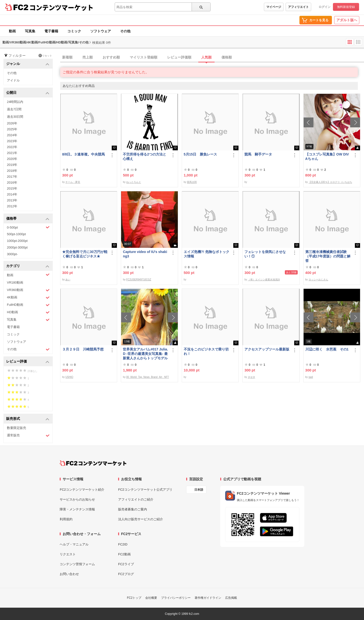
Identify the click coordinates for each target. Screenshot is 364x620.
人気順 (206, 57)
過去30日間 (15, 117)
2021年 (12, 153)
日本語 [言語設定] (199, 490)
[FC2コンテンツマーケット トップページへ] (93, 463)
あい (68, 280)
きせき (252, 377)
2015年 (12, 188)
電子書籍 (51, 31)
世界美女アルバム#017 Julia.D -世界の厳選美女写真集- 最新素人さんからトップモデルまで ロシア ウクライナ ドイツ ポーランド (145, 354)
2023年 (12, 141)
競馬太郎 (192, 182)
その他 (125, 31)
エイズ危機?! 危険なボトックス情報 (207, 254)
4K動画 (28, 298)
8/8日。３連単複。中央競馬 (83, 154)
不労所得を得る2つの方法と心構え (145, 156)
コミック (74, 31)
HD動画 (28, 312)
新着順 (67, 57)
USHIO (69, 377)
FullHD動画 (28, 305)
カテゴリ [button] (28, 266)
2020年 (12, 159)
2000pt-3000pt (17, 247)
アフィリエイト (298, 7)
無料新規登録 (346, 7)
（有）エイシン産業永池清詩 (264, 280)
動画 (12, 31)
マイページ (274, 7)
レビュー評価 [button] (28, 362)
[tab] (212, 58)
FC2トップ (134, 598)
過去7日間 (14, 109)
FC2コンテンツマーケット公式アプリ (145, 490)
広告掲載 (231, 598)
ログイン (325, 7)
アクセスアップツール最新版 (267, 349)
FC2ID (123, 544)
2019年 (12, 165)
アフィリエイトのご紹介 (136, 499)
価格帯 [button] (28, 219)
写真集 (30, 31)
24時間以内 (15, 102)
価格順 (227, 57)
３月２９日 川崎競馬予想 (83, 349)
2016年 (12, 183)
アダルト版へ (347, 20)
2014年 (12, 194)
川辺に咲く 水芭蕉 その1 (327, 349)
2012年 (12, 206)
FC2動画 (124, 554)
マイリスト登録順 (144, 57)
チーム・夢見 (73, 182)
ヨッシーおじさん (318, 280)
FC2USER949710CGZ (139, 280)
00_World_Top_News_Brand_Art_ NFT (148, 377)
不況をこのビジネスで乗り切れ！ (206, 351)
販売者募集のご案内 (133, 509)
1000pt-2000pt (17, 241)
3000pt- (12, 254)
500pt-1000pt (16, 234)
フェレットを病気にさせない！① (265, 254)
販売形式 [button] (28, 419)
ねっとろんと (134, 182)
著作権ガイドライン (208, 598)
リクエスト (68, 554)
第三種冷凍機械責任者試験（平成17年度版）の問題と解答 (328, 256)
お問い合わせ (69, 574)
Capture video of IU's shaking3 (145, 254)
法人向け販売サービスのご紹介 (141, 519)
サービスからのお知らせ (77, 499)
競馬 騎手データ (258, 154)
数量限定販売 (17, 428)
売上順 (88, 57)
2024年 (12, 135)
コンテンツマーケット (61, 7)
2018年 (12, 171)
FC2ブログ (126, 574)
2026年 (12, 123)
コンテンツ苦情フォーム (77, 564)
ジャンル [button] (28, 64)
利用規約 (66, 519)
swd (311, 377)
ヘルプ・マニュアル (74, 544)
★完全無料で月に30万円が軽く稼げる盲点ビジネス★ (85, 254)
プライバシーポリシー (176, 598)
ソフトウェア (101, 31)
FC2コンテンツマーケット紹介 (82, 490)
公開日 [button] (28, 93)
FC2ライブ (126, 564)
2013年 (12, 200)
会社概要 (151, 598)
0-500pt (28, 227)
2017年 (12, 177)
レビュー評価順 (179, 57)
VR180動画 (15, 282)
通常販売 (28, 436)
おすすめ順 (111, 57)
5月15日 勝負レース (200, 154)
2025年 (12, 129)
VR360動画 (28, 290)
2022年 (12, 147)
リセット (45, 56)
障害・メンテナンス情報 (77, 509)
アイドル (13, 80)
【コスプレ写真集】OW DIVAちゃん (327, 156)
